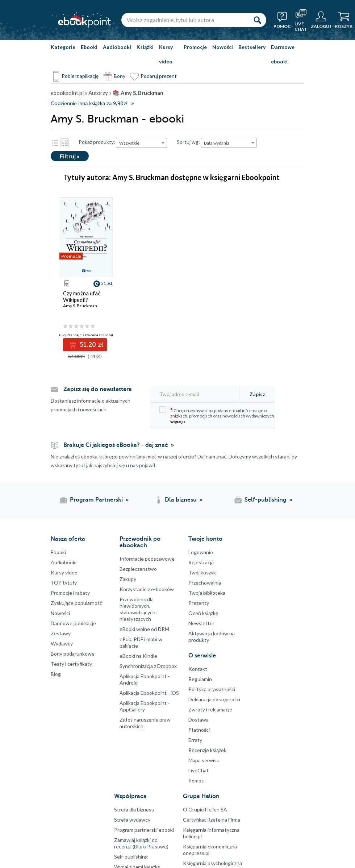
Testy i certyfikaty (71, 664)
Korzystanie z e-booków (147, 589)
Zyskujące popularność (76, 603)
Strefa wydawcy (132, 820)
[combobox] (141, 143)
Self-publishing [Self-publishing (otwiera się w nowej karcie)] (266, 500)
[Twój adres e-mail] (197, 394)
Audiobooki (117, 47)
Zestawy (61, 633)
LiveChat (199, 770)
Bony (120, 76)
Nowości (223, 47)
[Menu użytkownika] (321, 20)
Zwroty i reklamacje (210, 709)
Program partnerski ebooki (144, 830)
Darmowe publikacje (73, 623)
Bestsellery (252, 47)
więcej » (178, 421)
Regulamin (200, 679)
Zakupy (128, 579)
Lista (55, 143)
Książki (145, 47)
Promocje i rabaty (70, 593)
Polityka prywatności (212, 689)
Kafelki (64, 143)
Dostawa (199, 720)
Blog (56, 674)
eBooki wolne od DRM (144, 629)
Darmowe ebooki (283, 54)
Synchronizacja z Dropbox (148, 666)
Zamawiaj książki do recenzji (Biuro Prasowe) (141, 843)
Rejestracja (201, 562)
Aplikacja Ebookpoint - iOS (149, 693)
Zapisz (257, 394)
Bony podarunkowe (73, 654)
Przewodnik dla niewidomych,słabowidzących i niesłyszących (139, 609)
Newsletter (201, 623)
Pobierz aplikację (80, 76)
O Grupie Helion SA (205, 809)
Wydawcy (62, 643)
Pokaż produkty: (97, 142)
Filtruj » (70, 156)
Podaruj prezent (159, 76)
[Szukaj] (257, 20)
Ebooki (89, 47)
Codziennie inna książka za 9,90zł (89, 103)
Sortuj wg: (188, 142)
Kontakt (198, 669)
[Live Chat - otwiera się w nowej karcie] (301, 20)
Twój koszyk (202, 572)
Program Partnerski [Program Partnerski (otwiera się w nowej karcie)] (96, 500)
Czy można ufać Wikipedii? (82, 296)
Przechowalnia (205, 583)
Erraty (195, 740)
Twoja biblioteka (207, 593)
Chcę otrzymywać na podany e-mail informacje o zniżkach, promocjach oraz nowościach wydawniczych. (217, 415)
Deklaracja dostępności (214, 699)
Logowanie (201, 552)
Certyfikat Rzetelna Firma (212, 820)
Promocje (195, 47)
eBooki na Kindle (138, 656)
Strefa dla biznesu (134, 809)
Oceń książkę (203, 613)
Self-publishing (131, 857)
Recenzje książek (207, 750)
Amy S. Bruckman (80, 306)
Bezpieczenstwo (138, 569)
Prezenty (199, 603)
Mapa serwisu (204, 760)
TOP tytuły (64, 583)
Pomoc (196, 780)
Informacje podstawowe (147, 559)
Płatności (199, 730)
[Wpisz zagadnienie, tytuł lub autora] (185, 20)
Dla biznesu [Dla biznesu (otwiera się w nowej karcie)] (181, 500)
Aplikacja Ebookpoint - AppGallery (145, 706)
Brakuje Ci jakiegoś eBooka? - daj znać (116, 445)
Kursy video (166, 54)
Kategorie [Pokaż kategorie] (63, 47)
